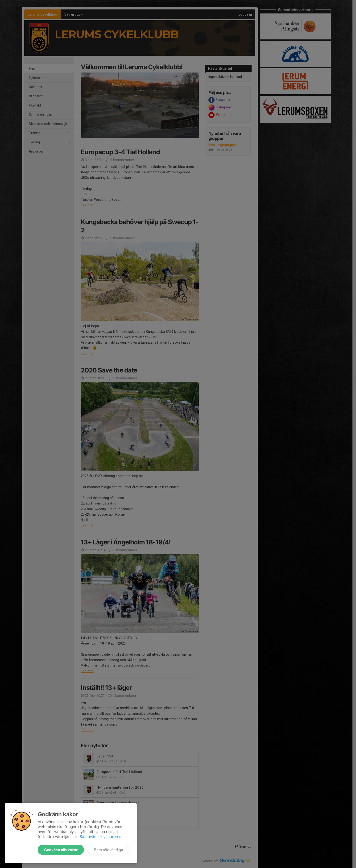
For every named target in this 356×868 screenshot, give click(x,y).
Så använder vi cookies (100, 837)
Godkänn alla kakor (61, 850)
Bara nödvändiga (108, 850)
